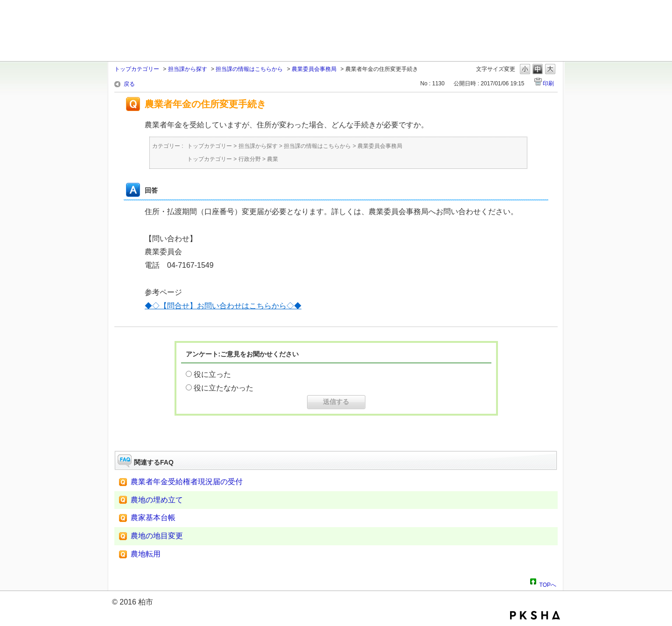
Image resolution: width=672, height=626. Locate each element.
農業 (273, 159)
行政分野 (250, 159)
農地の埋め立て (157, 500)
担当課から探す (188, 69)
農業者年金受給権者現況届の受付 (187, 482)
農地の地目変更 (157, 536)
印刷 (548, 83)
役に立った (212, 374)
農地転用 (146, 554)
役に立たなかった (224, 388)
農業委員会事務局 (314, 69)
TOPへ (548, 584)
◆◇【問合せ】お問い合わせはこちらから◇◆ (223, 306)
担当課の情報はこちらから (249, 69)
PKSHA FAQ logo (535, 615)
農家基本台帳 (153, 518)
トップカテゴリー (137, 69)
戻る (129, 84)
